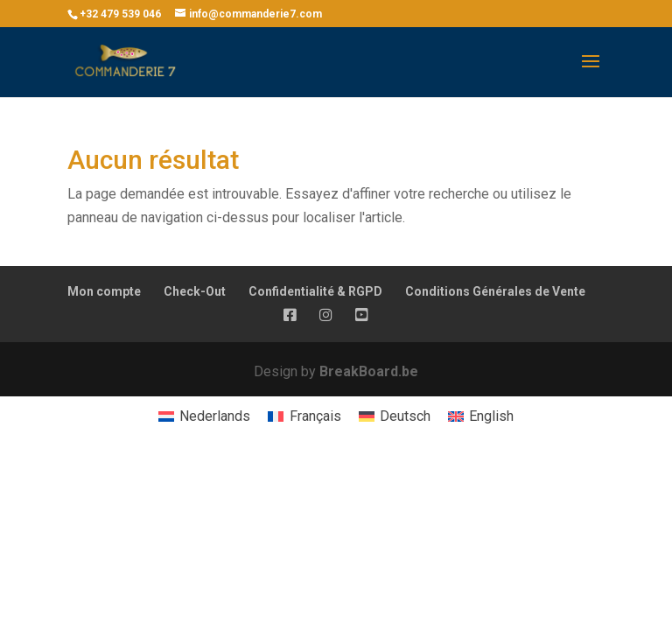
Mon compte (104, 291)
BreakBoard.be (369, 371)
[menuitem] (204, 416)
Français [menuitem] (315, 416)
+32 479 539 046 (120, 14)
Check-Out (195, 291)
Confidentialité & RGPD (315, 291)
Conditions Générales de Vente (495, 291)
